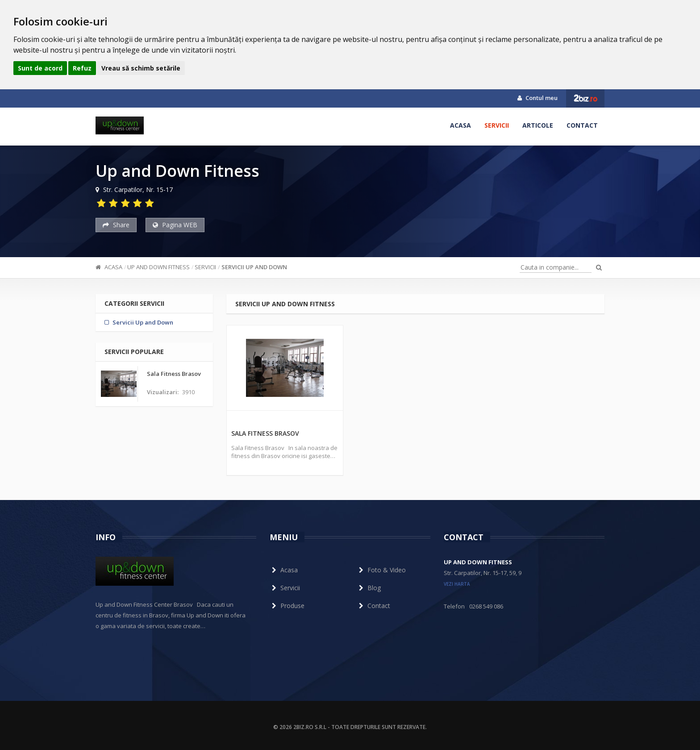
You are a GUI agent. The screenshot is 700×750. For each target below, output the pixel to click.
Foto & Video (381, 570)
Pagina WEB (175, 225)
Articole (538, 125)
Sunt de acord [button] (40, 68)
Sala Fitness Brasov (265, 433)
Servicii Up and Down (254, 267)
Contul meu (537, 98)
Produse (287, 606)
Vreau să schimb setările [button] (141, 68)
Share (116, 225)
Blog (369, 588)
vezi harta (457, 584)
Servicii (497, 125)
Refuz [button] (82, 68)
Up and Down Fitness (158, 267)
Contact (582, 125)
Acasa (460, 125)
